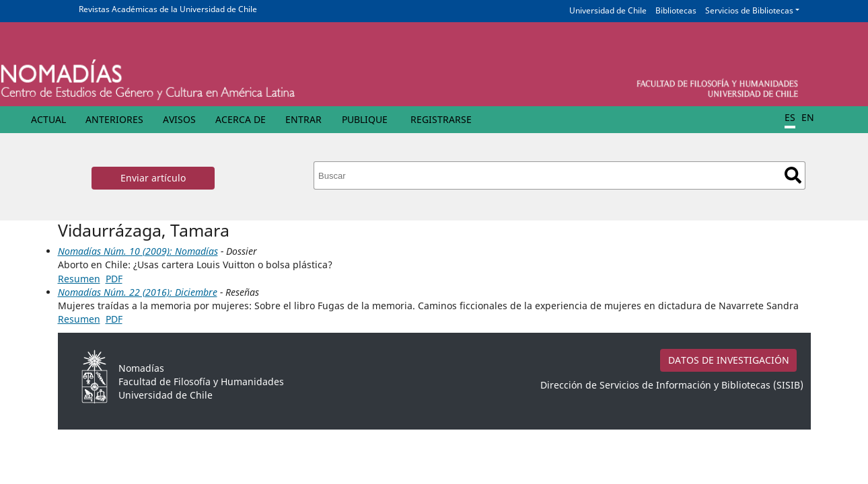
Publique (365, 119)
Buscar (793, 175)
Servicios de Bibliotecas (749, 10)
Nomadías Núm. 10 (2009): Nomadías (138, 251)
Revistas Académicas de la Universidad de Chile (168, 9)
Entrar (303, 119)
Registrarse (441, 119)
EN (808, 117)
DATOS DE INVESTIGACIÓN (729, 360)
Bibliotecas (676, 10)
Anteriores (114, 119)
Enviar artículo (153, 178)
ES (790, 117)
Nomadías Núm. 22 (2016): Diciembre (138, 292)
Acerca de (241, 119)
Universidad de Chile (608, 10)
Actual (48, 119)
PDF (114, 279)
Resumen (79, 279)
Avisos (179, 119)
